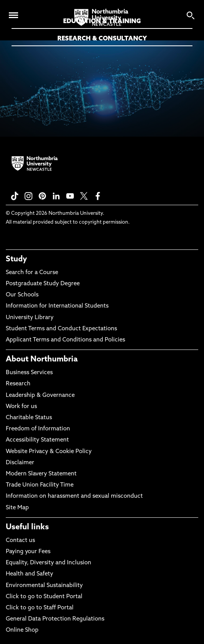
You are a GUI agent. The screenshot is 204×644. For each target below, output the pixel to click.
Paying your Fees (28, 552)
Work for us (21, 407)
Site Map (17, 508)
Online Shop (22, 630)
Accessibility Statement (37, 440)
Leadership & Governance (40, 396)
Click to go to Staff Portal (40, 608)
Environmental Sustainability (44, 586)
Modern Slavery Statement (41, 474)
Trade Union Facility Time (40, 485)
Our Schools (22, 295)
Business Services (29, 373)
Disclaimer (20, 463)
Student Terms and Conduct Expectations (61, 329)
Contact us (20, 541)
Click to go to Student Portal (44, 597)
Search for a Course (32, 273)
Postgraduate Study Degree (43, 284)
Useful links (27, 527)
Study (16, 259)
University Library (30, 318)
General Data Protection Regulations (55, 619)
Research (18, 384)
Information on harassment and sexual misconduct (74, 496)
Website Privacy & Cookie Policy (49, 452)
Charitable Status (29, 418)
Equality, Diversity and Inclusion (48, 563)
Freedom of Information (38, 429)
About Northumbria (42, 360)
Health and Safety (29, 574)
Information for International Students (57, 306)
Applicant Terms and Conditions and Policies (65, 340)
